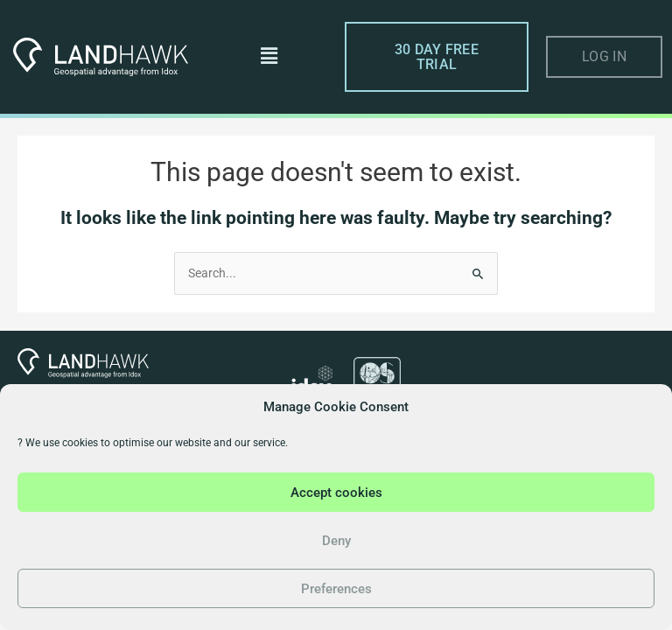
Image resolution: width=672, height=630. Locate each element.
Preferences (336, 589)
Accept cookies (336, 493)
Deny (336, 541)
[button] (269, 57)
